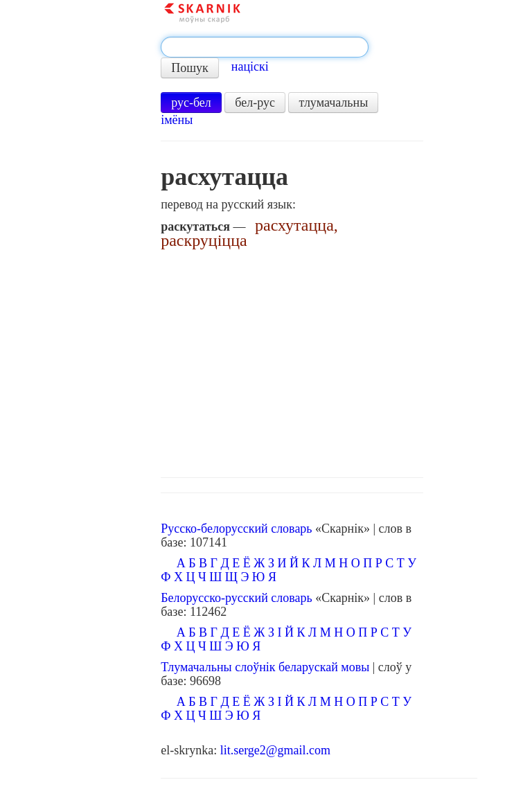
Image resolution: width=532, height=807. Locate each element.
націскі (250, 66)
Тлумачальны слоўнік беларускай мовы (265, 667)
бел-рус (255, 103)
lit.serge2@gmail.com (275, 750)
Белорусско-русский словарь (237, 598)
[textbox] (265, 47)
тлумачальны (333, 103)
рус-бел (191, 103)
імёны (177, 120)
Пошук (190, 68)
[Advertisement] (319, 360)
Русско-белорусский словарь (236, 529)
